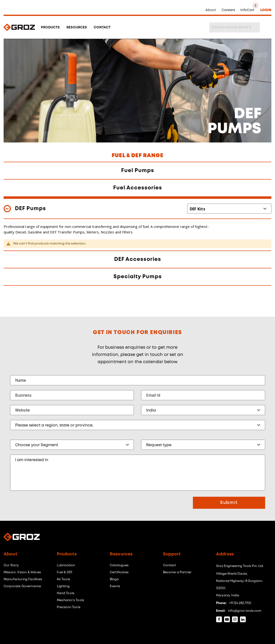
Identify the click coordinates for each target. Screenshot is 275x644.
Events (115, 586)
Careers (228, 10)
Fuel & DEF (65, 572)
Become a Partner (177, 572)
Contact (170, 565)
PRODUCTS (50, 27)
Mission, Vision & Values (22, 572)
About (211, 10)
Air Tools (63, 579)
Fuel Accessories (138, 188)
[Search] (266, 27)
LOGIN (266, 10)
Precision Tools (69, 607)
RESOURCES (77, 27)
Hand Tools (66, 593)
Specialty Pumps (138, 277)
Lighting (63, 586)
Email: (221, 611)
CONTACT (102, 27)
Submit (229, 503)
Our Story (11, 565)
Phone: (221, 603)
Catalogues (119, 565)
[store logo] (19, 27)
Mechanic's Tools (71, 600)
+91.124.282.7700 (240, 603)
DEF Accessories (138, 259)
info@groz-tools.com (245, 611)
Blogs (114, 579)
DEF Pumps (30, 209)
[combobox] (235, 27)
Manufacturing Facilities (23, 579)
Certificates (119, 572)
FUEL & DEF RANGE (138, 156)
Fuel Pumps (138, 171)
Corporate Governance (22, 586)
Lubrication (66, 565)
